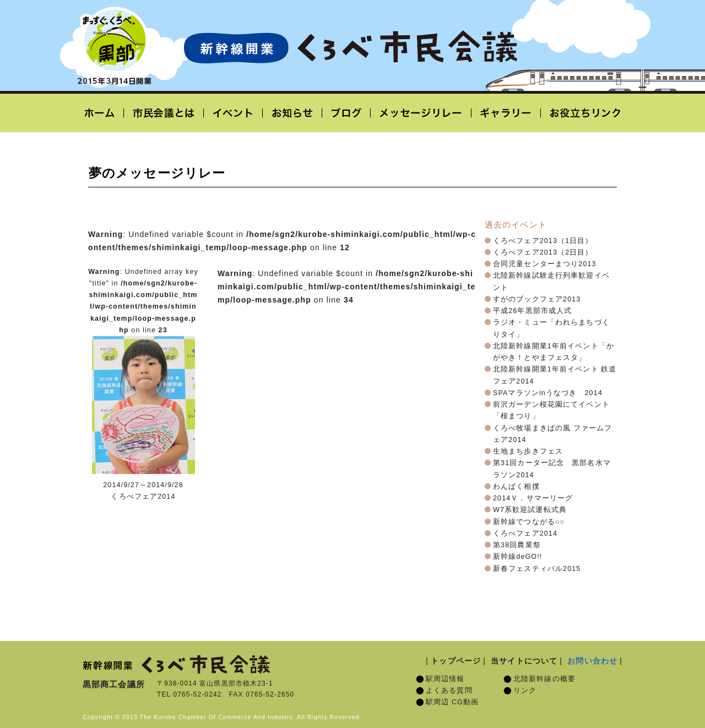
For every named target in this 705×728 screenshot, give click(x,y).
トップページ (456, 661)
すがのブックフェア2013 (537, 299)
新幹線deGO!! (517, 557)
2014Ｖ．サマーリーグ (533, 498)
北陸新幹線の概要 (544, 679)
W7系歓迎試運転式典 (530, 510)
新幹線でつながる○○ (529, 522)
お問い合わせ (592, 661)
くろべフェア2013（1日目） (543, 241)
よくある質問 (449, 691)
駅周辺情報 (445, 679)
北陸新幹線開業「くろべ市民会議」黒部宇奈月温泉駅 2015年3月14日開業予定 (350, 47)
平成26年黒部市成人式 (532, 311)
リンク (525, 691)
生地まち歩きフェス (528, 451)
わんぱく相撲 (516, 487)
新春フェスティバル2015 (537, 569)
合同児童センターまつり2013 (545, 264)
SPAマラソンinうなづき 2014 (548, 393)
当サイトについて (524, 661)
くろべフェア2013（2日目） (543, 252)
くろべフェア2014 (525, 533)
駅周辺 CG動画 (452, 702)
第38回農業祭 (517, 545)
